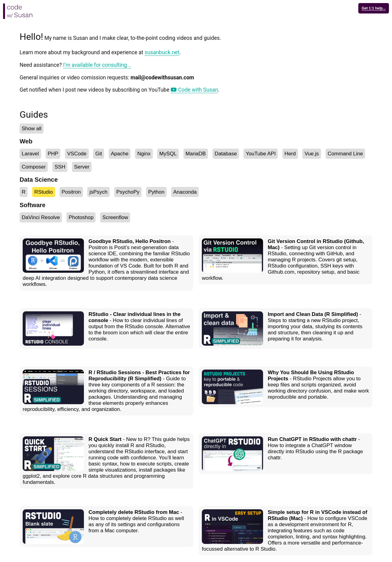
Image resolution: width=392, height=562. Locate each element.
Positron (71, 192)
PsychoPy (128, 192)
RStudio (43, 192)
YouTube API (261, 154)
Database (226, 154)
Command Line (345, 154)
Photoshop (81, 217)
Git (99, 154)
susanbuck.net (162, 52)
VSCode (77, 154)
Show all (32, 129)
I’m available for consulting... (97, 65)
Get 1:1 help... (374, 8)
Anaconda (185, 192)
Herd (290, 154)
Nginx (144, 154)
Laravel (30, 154)
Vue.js (312, 154)
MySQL (168, 154)
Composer (34, 167)
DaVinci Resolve (41, 217)
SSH (60, 167)
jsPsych (98, 192)
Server (82, 167)
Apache (120, 154)
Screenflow (115, 217)
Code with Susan (194, 90)
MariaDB (196, 154)
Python (156, 192)
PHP (53, 154)
